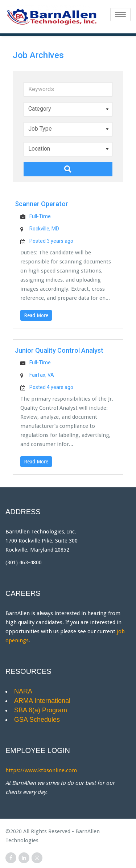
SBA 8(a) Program (41, 710)
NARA (23, 691)
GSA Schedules (37, 719)
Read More (36, 315)
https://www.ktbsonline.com (41, 770)
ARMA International (42, 701)
